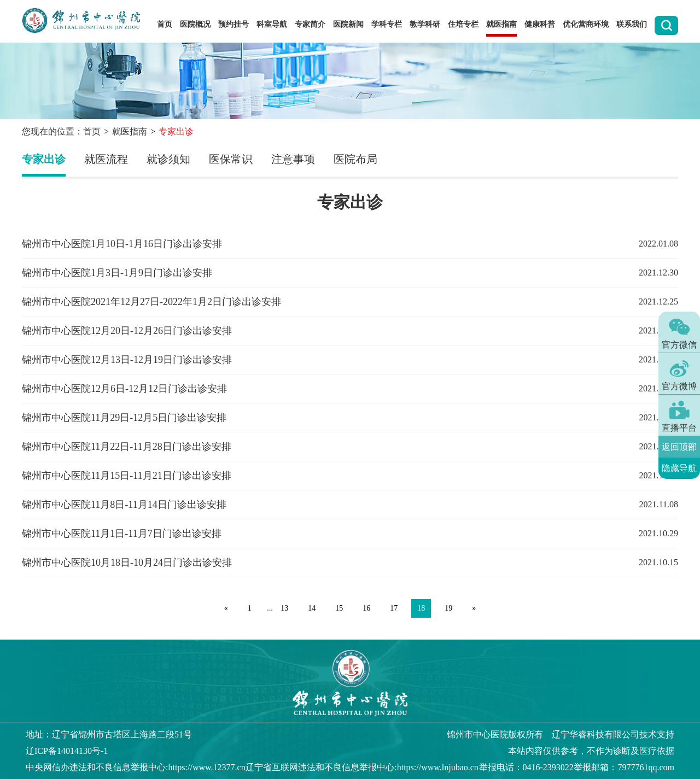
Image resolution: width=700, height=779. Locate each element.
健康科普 (540, 24)
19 (448, 608)
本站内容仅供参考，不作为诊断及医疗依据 (591, 751)
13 (284, 608)
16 (366, 608)
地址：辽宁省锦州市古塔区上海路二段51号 (109, 734)
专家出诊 (44, 159)
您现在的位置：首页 (61, 131)
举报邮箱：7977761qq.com (624, 767)
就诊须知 (168, 159)
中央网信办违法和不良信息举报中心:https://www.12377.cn (136, 767)
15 (339, 608)
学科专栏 (387, 24)
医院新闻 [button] (348, 24)
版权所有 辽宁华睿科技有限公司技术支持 (561, 734)
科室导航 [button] (272, 24)
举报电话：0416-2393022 (526, 767)
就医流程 (106, 159)
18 (421, 608)
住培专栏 (463, 24)
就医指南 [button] (501, 24)
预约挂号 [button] (234, 24)
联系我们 (632, 24)
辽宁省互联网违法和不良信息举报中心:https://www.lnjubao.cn (362, 767)
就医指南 (130, 131)
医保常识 (231, 159)
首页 (165, 24)
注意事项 (293, 159)
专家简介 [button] (310, 24)
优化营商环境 (586, 24)
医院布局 (355, 159)
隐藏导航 (679, 468)
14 (312, 608)
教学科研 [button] (425, 24)
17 (394, 608)
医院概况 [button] (195, 24)
